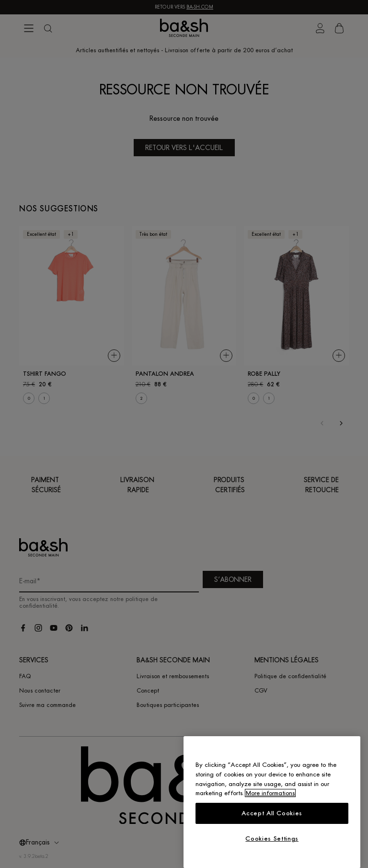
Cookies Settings (272, 839)
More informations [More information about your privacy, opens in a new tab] (270, 793)
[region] (272, 802)
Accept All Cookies (272, 813)
